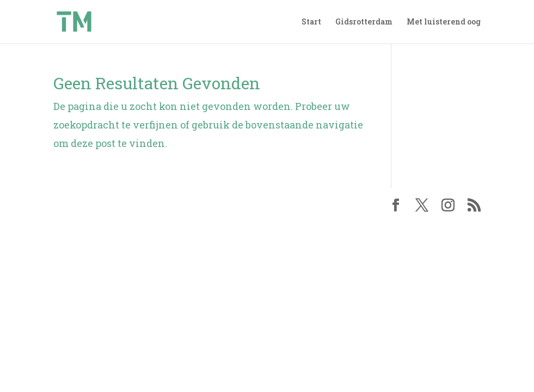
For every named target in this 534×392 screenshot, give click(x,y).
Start (311, 22)
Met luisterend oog (444, 22)
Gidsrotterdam (364, 22)
